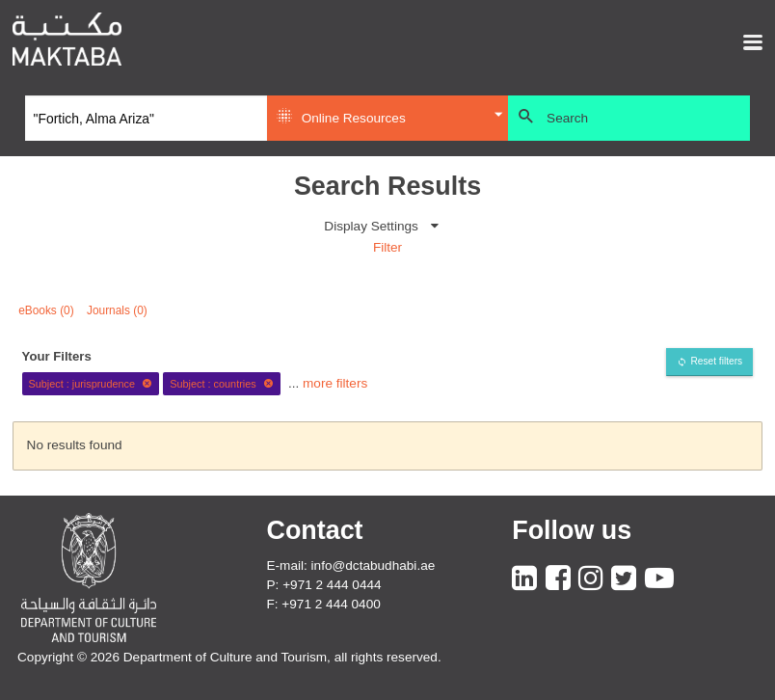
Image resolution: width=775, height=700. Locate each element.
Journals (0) (117, 310)
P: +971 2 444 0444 (324, 585)
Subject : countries (222, 384)
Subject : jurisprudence (90, 384)
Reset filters (716, 361)
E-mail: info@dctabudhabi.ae (351, 565)
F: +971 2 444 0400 (324, 604)
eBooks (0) (46, 310)
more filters (335, 383)
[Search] (146, 119)
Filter (387, 247)
